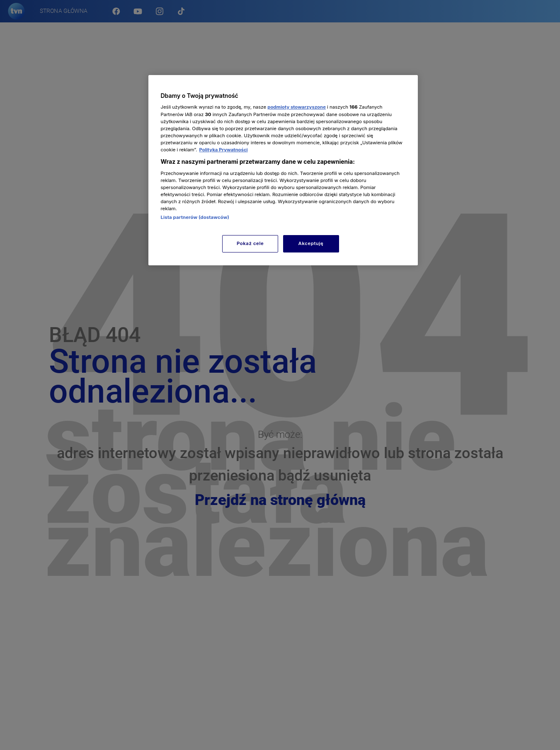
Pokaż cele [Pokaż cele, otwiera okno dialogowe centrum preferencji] (250, 243)
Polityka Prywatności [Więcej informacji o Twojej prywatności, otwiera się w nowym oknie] (223, 150)
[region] (283, 170)
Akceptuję (311, 243)
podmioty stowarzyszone (297, 107)
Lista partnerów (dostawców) (195, 217)
